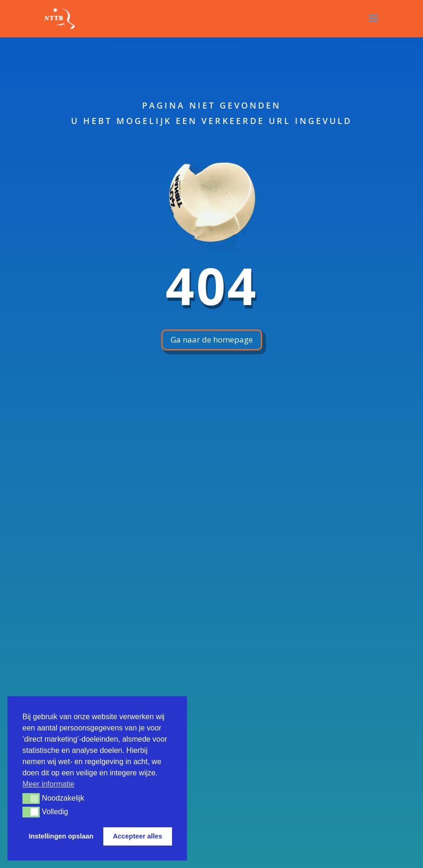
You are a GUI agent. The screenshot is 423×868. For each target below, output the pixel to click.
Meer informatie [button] (48, 784)
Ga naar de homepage (212, 339)
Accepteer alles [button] (137, 836)
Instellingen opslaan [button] (61, 836)
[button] (31, 798)
